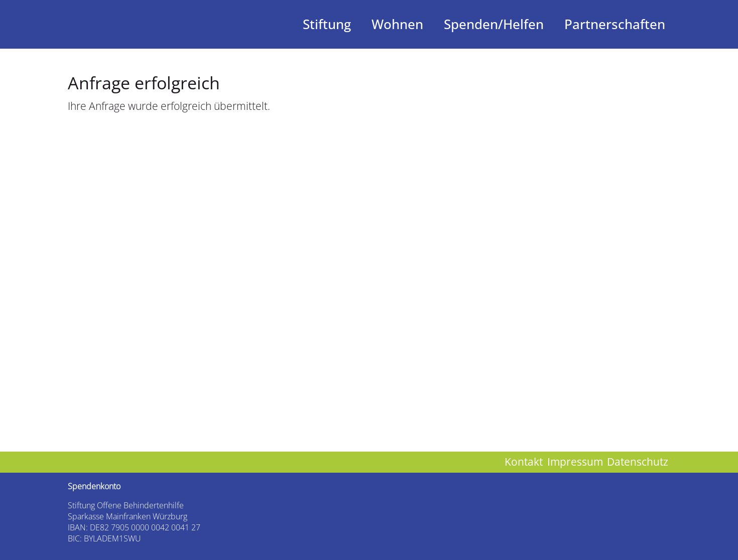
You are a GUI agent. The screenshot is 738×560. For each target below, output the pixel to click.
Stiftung (327, 24)
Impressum (575, 462)
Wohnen (397, 24)
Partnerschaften (615, 24)
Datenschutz (638, 462)
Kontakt (524, 462)
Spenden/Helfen (494, 24)
